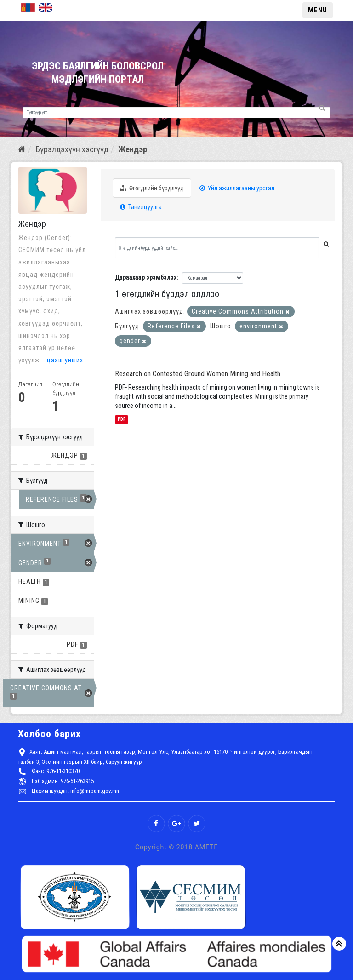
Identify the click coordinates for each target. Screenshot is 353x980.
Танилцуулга (141, 207)
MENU (318, 10)
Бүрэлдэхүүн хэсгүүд (72, 149)
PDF (122, 419)
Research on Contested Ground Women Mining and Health (198, 374)
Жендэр (133, 149)
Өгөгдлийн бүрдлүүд (152, 188)
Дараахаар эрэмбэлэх (146, 277)
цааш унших (65, 360)
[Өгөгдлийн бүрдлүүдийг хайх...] (217, 248)
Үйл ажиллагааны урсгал (237, 188)
